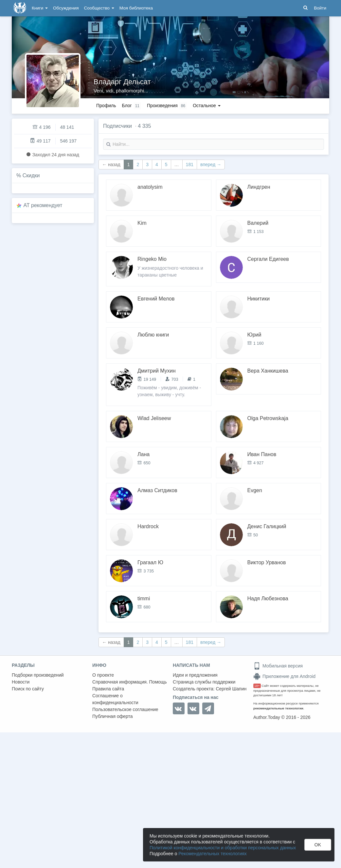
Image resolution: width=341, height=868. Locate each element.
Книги (40, 8)
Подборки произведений (38, 675)
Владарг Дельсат (122, 82)
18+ (257, 686)
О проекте (103, 675)
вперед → (211, 164)
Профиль (106, 106)
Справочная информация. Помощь (130, 682)
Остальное (207, 106)
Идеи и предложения (195, 675)
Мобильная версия (278, 666)
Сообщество (99, 8)
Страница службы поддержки (204, 682)
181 (190, 164)
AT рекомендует (43, 205)
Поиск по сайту (28, 689)
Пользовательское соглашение (125, 709)
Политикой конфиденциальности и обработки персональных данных (223, 848)
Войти (320, 8)
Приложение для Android (284, 676)
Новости (21, 682)
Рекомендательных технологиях (213, 854)
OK (318, 845)
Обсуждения (66, 8)
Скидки (31, 175)
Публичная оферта (113, 716)
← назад (111, 164)
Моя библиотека (136, 8)
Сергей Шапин (231, 689)
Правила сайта (108, 689)
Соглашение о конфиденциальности (115, 699)
